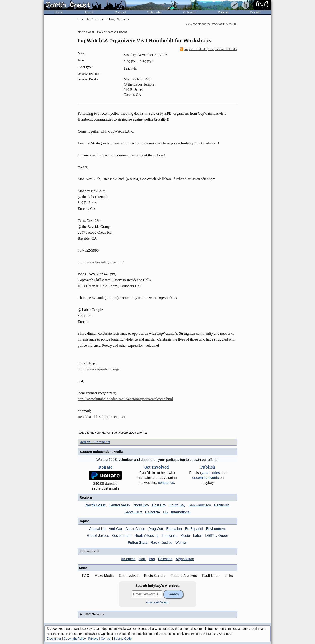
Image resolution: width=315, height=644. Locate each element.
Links (229, 576)
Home (59, 12)
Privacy (93, 639)
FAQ (86, 576)
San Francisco (200, 505)
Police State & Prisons (112, 32)
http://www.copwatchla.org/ (98, 369)
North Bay (141, 505)
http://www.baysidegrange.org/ (101, 262)
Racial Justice (162, 543)
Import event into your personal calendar (208, 49)
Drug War (156, 529)
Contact (120, 12)
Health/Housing (146, 536)
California (153, 512)
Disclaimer (54, 639)
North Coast (86, 32)
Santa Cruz (133, 512)
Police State (138, 543)
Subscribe (155, 12)
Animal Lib (97, 529)
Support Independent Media (101, 452)
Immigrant (169, 536)
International (181, 512)
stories (211, 473)
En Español (194, 529)
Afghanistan (185, 559)
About (89, 12)
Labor (198, 536)
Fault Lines (211, 576)
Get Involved (129, 576)
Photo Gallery (155, 576)
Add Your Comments (95, 442)
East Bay (159, 505)
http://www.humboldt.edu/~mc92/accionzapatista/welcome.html (125, 399)
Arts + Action (135, 529)
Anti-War (115, 529)
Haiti (142, 559)
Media (185, 536)
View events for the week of (212, 24)
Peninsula (222, 505)
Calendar (190, 12)
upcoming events (206, 478)
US (166, 512)
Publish (223, 12)
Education (174, 529)
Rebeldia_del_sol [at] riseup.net (101, 417)
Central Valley (119, 505)
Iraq (152, 559)
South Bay (177, 505)
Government (122, 536)
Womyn (181, 543)
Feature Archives (184, 576)
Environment (216, 529)
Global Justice (98, 536)
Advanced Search (158, 602)
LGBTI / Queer (217, 536)
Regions (86, 497)
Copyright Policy (75, 639)
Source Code (123, 639)
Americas (128, 559)
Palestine (165, 559)
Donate (255, 12)
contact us (166, 483)
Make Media (104, 576)
